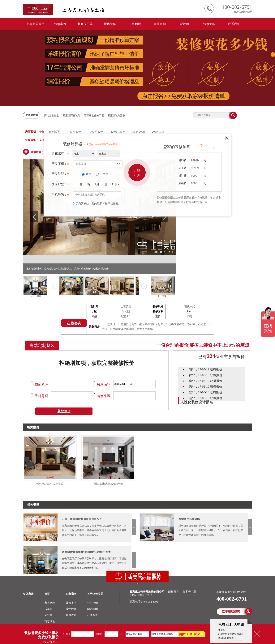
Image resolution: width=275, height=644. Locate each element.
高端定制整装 (52, 115)
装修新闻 (209, 24)
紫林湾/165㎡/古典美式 (50, 484)
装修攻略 (71, 615)
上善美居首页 (35, 24)
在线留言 (92, 615)
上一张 (55, 286)
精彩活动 (50, 621)
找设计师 (71, 609)
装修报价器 (85, 24)
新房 (88, 174)
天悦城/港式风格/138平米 (108, 484)
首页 (47, 594)
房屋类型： (60, 175)
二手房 (104, 174)
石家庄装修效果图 (94, 115)
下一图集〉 (163, 296)
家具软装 (50, 603)
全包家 (48, 615)
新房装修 (110, 24)
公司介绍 (92, 603)
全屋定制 (160, 24)
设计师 (184, 24)
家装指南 (71, 594)
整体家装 (28, 594)
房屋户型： (60, 185)
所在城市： (60, 154)
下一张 (144, 286)
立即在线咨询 (231, 611)
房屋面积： (60, 165)
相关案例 (33, 427)
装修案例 (60, 24)
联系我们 (234, 24)
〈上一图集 (35, 296)
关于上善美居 (95, 594)
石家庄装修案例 (116, 115)
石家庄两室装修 (72, 115)
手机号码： (60, 196)
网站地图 (92, 609)
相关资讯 (33, 505)
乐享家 (48, 609)
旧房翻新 (135, 24)
